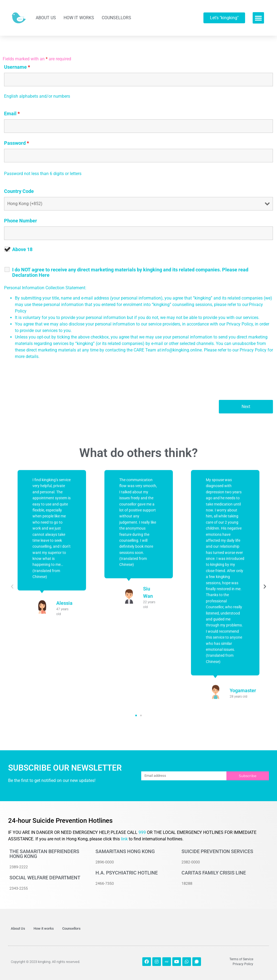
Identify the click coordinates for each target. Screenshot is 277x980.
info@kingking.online (182, 350)
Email (12, 114)
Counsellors (116, 18)
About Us (46, 18)
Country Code (19, 191)
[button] (258, 18)
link (124, 839)
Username (17, 67)
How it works (79, 18)
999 (143, 832)
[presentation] (45, 383)
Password (17, 143)
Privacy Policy (253, 350)
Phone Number (21, 221)
